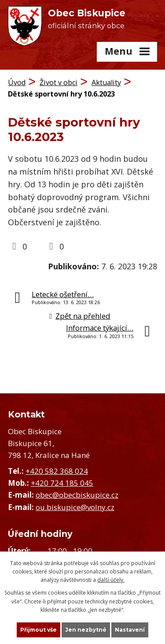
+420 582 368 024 (57, 471)
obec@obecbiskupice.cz (77, 495)
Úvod (17, 82)
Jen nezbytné (86, 630)
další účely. (111, 580)
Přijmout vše (38, 630)
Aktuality (106, 82)
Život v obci (59, 82)
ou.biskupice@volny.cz (75, 507)
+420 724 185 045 (62, 483)
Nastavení (130, 630)
